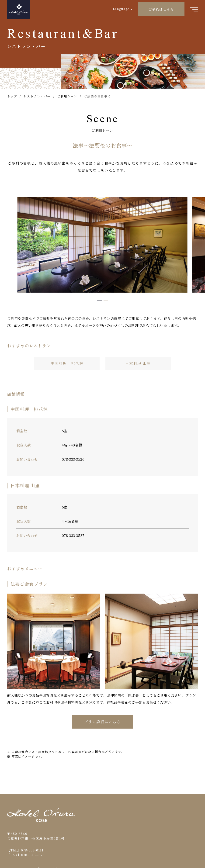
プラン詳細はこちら (102, 722)
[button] (99, 301)
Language (121, 9)
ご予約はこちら (161, 9)
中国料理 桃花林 (67, 363)
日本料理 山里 (138, 363)
